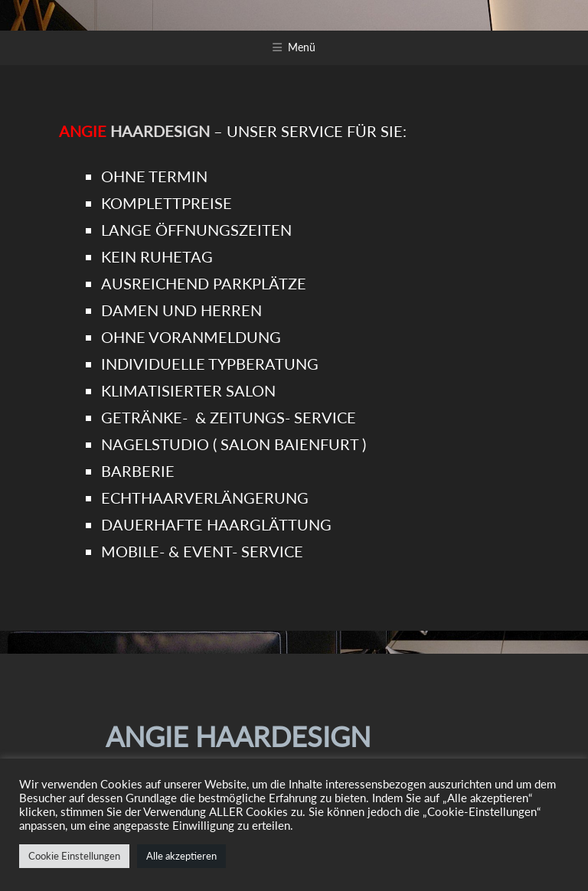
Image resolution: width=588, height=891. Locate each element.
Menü (302, 47)
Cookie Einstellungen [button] (74, 856)
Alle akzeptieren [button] (181, 856)
